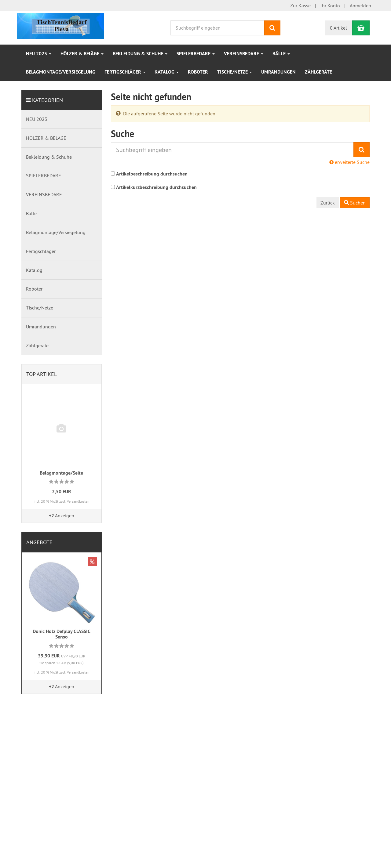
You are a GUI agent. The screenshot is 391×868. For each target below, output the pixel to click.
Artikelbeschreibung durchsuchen (152, 174)
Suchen (355, 203)
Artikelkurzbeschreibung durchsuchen (156, 187)
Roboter (198, 72)
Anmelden (360, 5)
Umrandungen (278, 72)
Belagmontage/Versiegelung (61, 72)
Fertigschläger (125, 72)
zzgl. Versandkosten (74, 501)
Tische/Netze (235, 72)
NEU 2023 (39, 54)
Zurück (328, 203)
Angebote (39, 542)
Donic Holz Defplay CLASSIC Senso (62, 634)
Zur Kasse (300, 5)
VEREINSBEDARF (244, 54)
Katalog (167, 72)
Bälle (281, 54)
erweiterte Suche (349, 162)
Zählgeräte (318, 72)
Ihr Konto (330, 5)
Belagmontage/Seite (61, 473)
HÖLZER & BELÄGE (82, 54)
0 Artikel (338, 28)
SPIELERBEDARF (196, 54)
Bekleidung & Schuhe (140, 54)
